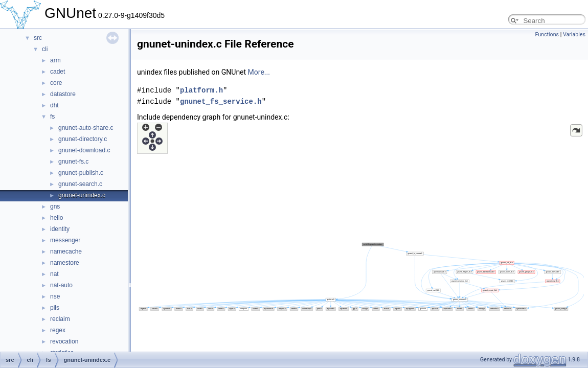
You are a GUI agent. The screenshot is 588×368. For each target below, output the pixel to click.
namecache (66, 251)
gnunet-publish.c (81, 173)
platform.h (201, 90)
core (56, 83)
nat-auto (61, 285)
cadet (58, 72)
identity (60, 229)
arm (55, 60)
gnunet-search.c (80, 184)
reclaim (60, 319)
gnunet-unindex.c (82, 195)
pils (55, 308)
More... (259, 72)
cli (45, 49)
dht (54, 105)
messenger (65, 240)
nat (54, 274)
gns (55, 206)
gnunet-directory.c (83, 139)
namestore (65, 263)
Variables (574, 34)
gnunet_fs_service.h (221, 101)
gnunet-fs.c (73, 162)
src (38, 38)
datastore (63, 94)
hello (56, 218)
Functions (547, 34)
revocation (64, 341)
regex (58, 330)
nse (55, 296)
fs (52, 117)
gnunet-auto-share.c (86, 128)
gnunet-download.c (84, 150)
